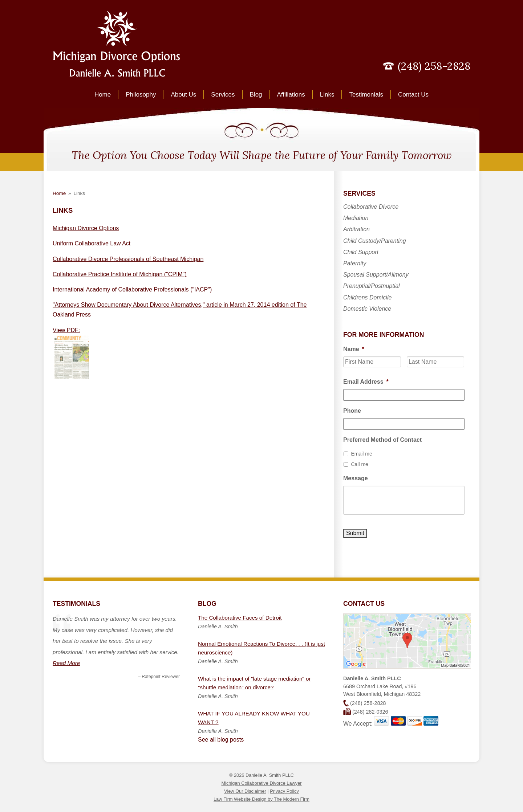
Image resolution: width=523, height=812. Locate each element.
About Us (183, 95)
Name (354, 349)
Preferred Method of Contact (382, 440)
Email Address (366, 382)
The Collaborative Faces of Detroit (240, 618)
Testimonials (366, 95)
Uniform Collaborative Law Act (92, 243)
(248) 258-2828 (434, 66)
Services (223, 95)
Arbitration (356, 229)
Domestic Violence (367, 309)
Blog (256, 95)
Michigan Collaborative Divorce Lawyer (261, 783)
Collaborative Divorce (371, 207)
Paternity (355, 263)
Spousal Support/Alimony (376, 275)
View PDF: (66, 330)
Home (103, 95)
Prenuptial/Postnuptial (372, 286)
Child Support (361, 252)
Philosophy (141, 95)
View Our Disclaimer (245, 791)
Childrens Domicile (367, 297)
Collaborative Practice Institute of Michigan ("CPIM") (120, 274)
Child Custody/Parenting (375, 241)
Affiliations (291, 95)
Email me (361, 454)
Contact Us (413, 95)
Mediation (356, 218)
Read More (66, 663)
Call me (359, 464)
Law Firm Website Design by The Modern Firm (261, 799)
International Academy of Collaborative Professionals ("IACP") (132, 289)
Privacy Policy (284, 791)
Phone (352, 411)
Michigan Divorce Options (86, 228)
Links (327, 95)
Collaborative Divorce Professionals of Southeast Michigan (128, 259)
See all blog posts (221, 740)
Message (356, 478)
